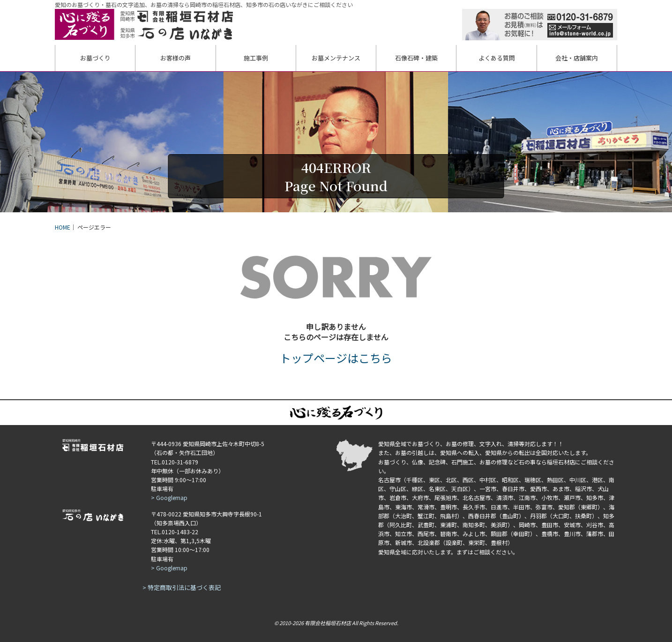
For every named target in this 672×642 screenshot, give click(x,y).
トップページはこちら (336, 358)
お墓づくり (95, 58)
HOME (63, 227)
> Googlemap (169, 497)
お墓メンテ (336, 58)
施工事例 (256, 58)
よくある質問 (497, 58)
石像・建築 (416, 58)
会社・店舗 (577, 58)
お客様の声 (175, 58)
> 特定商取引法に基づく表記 (182, 587)
